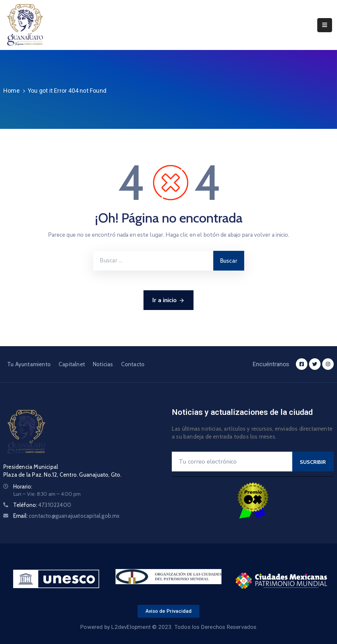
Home (12, 91)
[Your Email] (232, 462)
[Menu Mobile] (325, 25)
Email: (66, 516)
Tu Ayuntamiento (29, 364)
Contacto (133, 364)
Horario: (23, 487)
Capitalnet (72, 364)
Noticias (103, 364)
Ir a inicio (168, 300)
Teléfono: (42, 505)
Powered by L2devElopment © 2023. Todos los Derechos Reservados (168, 627)
